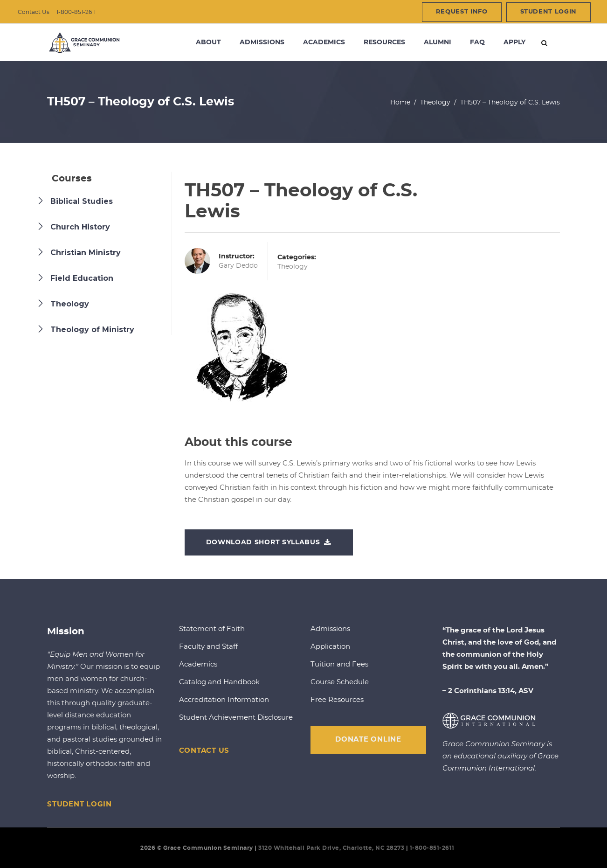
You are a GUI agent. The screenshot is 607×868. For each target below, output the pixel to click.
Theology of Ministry (92, 330)
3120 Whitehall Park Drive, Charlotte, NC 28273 (331, 848)
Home (400, 103)
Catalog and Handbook (219, 682)
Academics (198, 664)
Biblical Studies (82, 201)
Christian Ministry (86, 253)
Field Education (82, 278)
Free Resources (337, 700)
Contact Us (34, 12)
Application (330, 647)
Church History (80, 227)
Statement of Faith (212, 629)
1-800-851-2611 (76, 12)
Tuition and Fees (339, 664)
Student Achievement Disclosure (236, 718)
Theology (435, 103)
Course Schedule (340, 682)
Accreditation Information (224, 700)
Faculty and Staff (208, 647)
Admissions (330, 629)
